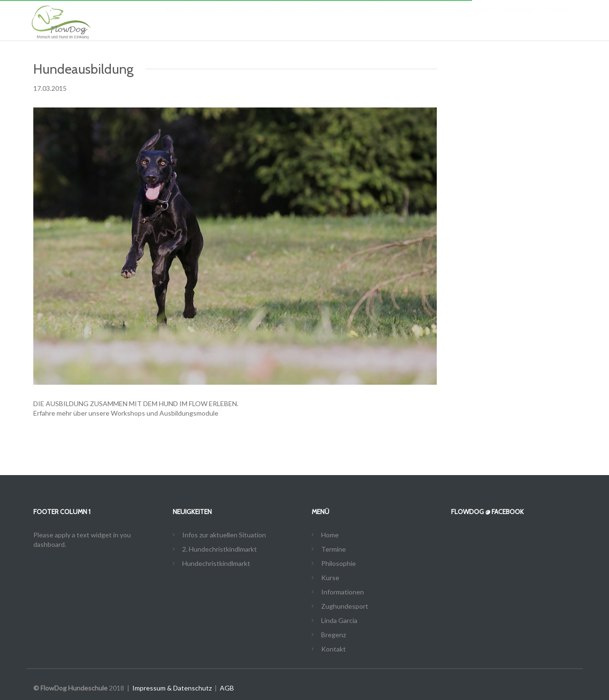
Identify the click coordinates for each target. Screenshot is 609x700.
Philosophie (253, 19)
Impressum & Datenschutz (172, 688)
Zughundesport (412, 19)
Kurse (295, 19)
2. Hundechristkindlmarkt (220, 549)
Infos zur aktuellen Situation (224, 535)
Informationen (344, 19)
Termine (208, 19)
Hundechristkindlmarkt (216, 563)
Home (173, 19)
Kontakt (557, 19)
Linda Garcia (474, 19)
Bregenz (520, 19)
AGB (227, 688)
